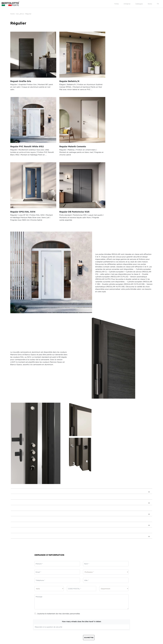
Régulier (28, 14)
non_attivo (20, 14)
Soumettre (89, 571)
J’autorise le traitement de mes (57, 547)
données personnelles (71, 547)
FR (158, 4)
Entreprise (127, 4)
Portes (117, 4)
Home (12, 14)
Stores (150, 4)
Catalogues (139, 4)
